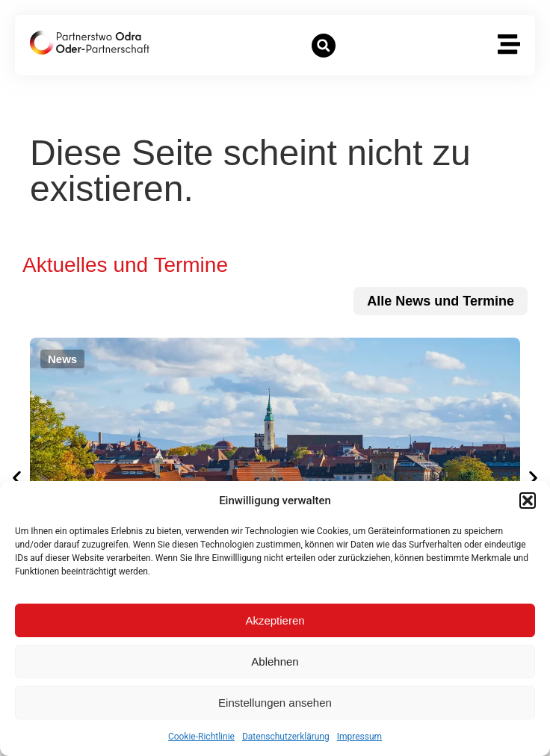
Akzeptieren (275, 620)
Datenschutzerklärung (286, 737)
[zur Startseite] (90, 43)
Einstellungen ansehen (275, 703)
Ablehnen (275, 661)
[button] (528, 501)
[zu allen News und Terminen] (441, 301)
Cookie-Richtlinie (201, 737)
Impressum (359, 737)
